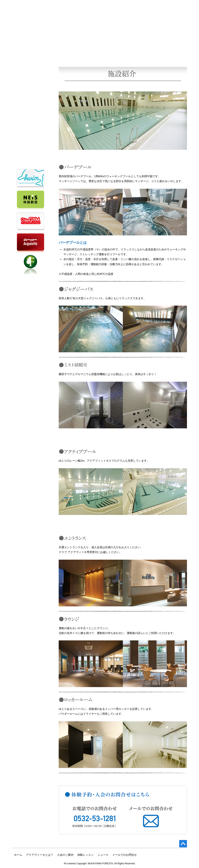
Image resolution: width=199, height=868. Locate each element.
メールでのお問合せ (31, 145)
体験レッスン (31, 92)
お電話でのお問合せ (31, 121)
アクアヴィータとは (31, 69)
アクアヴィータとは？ (40, 855)
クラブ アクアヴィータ (49, 6)
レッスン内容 (173, 43)
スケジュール (140, 43)
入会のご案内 (31, 81)
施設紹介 (106, 43)
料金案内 (73, 43)
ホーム (31, 58)
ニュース (31, 103)
